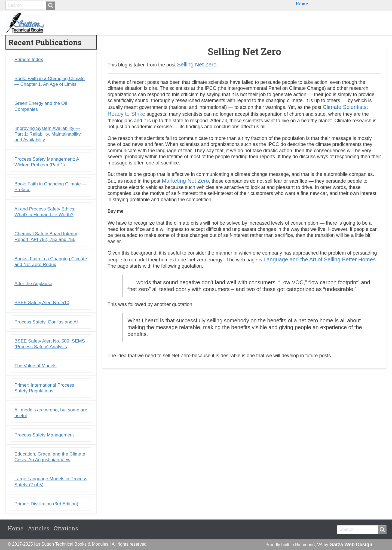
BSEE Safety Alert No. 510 (42, 303)
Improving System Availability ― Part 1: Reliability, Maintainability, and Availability (48, 134)
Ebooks (295, 23)
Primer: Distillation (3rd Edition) (46, 504)
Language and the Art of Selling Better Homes (320, 259)
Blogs (346, 23)
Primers (321, 23)
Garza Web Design (351, 545)
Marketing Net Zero (185, 181)
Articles (39, 528)
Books (272, 23)
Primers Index (29, 59)
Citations (372, 23)
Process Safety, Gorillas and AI (46, 322)
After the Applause (33, 284)
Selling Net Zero (197, 65)
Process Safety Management (44, 435)
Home (302, 4)
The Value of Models (36, 366)
